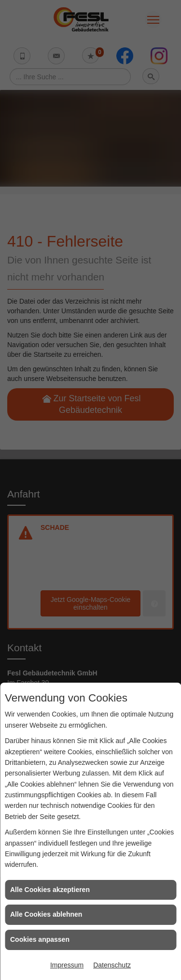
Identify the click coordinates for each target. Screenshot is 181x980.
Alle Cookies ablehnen (46, 914)
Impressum (67, 965)
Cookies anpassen (40, 939)
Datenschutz (112, 965)
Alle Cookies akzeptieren (50, 890)
